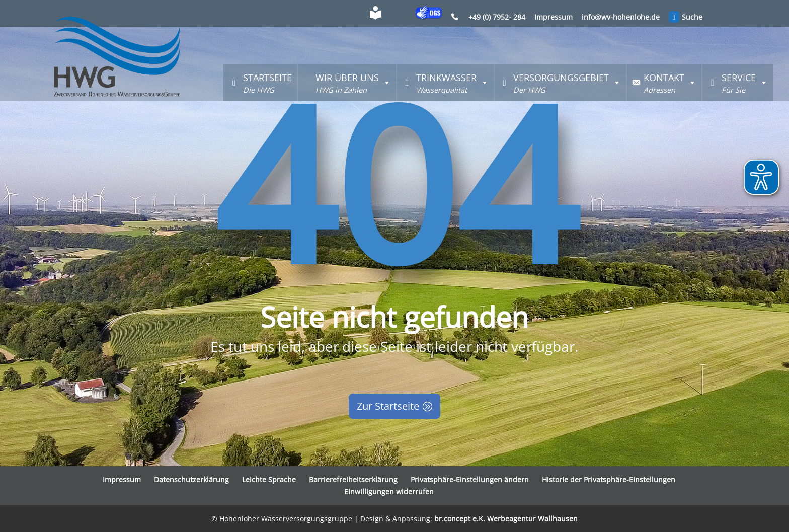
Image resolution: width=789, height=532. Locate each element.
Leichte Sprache (269, 479)
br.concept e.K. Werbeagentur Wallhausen (506, 519)
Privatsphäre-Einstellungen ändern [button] (470, 479)
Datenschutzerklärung (191, 479)
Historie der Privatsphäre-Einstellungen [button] (609, 479)
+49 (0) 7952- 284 (497, 18)
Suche (686, 18)
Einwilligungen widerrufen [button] (389, 491)
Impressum (554, 18)
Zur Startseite (388, 406)
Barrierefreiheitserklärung (353, 479)
